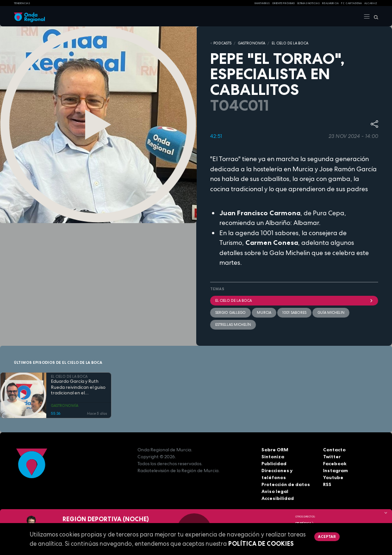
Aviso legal (275, 491)
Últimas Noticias (308, 3)
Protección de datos (286, 484)
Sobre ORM (275, 450)
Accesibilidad (278, 498)
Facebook (335, 464)
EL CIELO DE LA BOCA (290, 43)
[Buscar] (374, 17)
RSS (327, 484)
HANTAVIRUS (262, 3)
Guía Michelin (331, 312)
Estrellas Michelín (233, 324)
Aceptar (327, 536)
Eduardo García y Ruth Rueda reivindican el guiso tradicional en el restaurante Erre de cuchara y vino (78, 387)
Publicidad (274, 464)
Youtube (333, 477)
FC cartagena (352, 3)
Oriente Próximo (283, 3)
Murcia (264, 312)
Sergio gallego (230, 312)
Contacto (334, 450)
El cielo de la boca (294, 300)
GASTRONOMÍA (252, 43)
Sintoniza (273, 457)
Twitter (332, 457)
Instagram (336, 471)
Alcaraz (371, 3)
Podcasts (222, 43)
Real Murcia (330, 3)
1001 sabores (294, 312)
